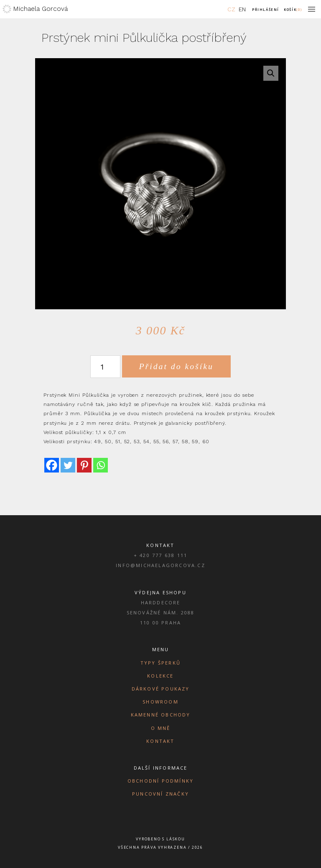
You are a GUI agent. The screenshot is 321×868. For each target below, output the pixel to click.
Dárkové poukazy (161, 689)
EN (242, 9)
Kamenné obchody (161, 715)
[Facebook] (52, 465)
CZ (231, 9)
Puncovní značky (160, 794)
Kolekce (160, 676)
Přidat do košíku (176, 366)
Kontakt (160, 741)
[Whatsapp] (101, 465)
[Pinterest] (84, 465)
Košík (293, 9)
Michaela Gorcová (40, 9)
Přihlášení (266, 9)
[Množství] (105, 367)
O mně (161, 728)
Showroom (160, 702)
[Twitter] (68, 465)
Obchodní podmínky (160, 781)
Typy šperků (160, 663)
